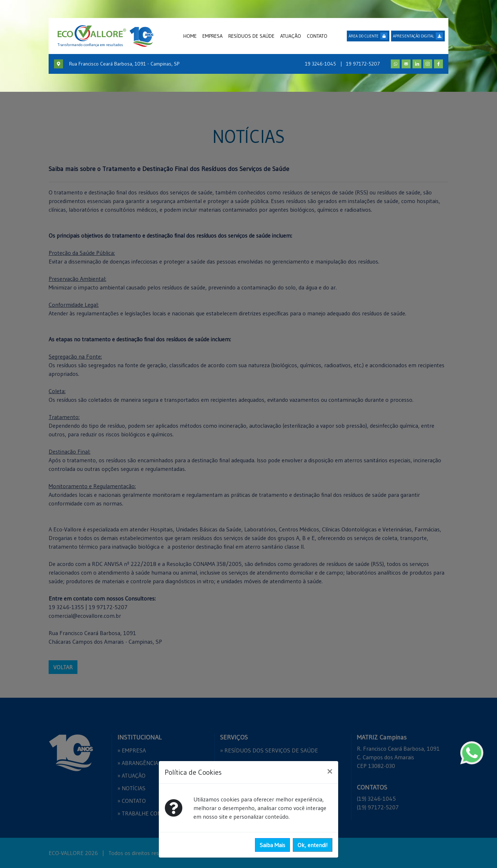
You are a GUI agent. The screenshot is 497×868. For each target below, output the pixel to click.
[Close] (330, 771)
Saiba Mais (272, 845)
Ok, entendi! (313, 845)
